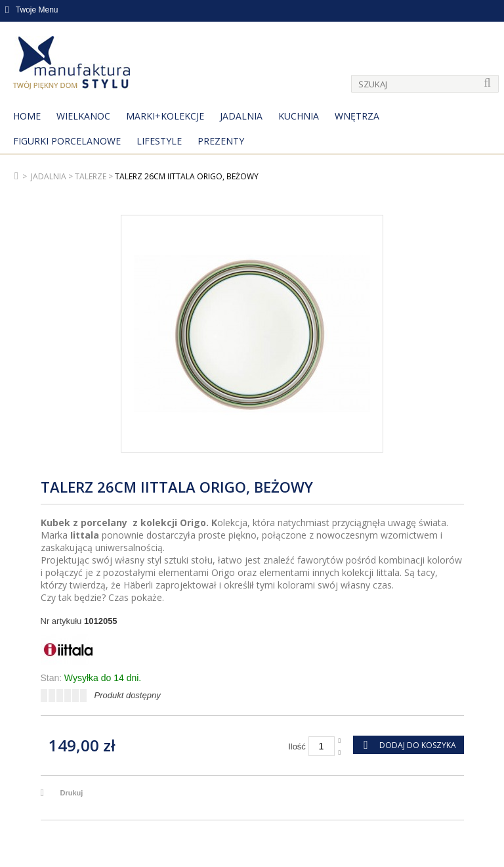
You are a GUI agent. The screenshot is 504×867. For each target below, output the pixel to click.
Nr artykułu (61, 621)
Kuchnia (299, 116)
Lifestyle (159, 141)
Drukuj (72, 793)
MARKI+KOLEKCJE (165, 116)
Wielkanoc (83, 116)
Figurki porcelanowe (67, 141)
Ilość (297, 746)
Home (27, 116)
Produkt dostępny (128, 695)
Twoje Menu (32, 10)
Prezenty (221, 141)
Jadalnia (241, 116)
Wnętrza (357, 116)
